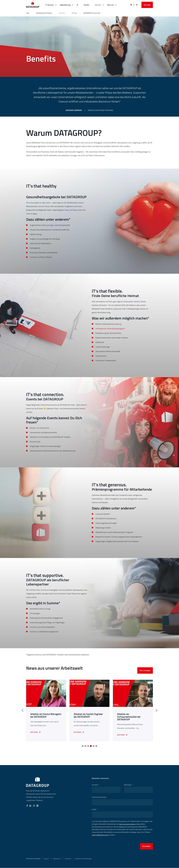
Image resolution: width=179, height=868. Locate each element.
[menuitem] (56, 5)
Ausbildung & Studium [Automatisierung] (44, 13)
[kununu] (31, 805)
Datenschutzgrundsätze (127, 824)
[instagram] (34, 805)
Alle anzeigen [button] (145, 678)
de (137, 5)
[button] (83, 746)
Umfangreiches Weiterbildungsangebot (110, 331)
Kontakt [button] (147, 5)
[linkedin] (37, 805)
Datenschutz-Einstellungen (83, 859)
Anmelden (146, 846)
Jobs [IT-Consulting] (28, 13)
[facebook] (27, 805)
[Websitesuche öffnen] (131, 5)
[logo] (38, 782)
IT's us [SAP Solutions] (74, 13)
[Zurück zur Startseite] (33, 5)
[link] (46, 713)
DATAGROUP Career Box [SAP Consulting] (92, 13)
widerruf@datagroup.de (100, 835)
